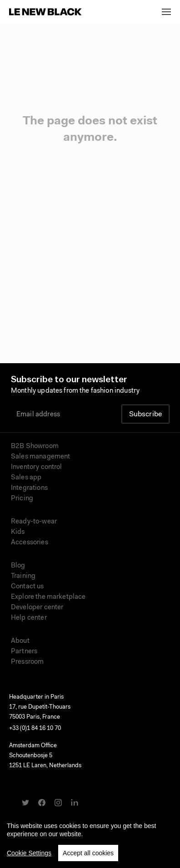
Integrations (29, 488)
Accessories (30, 543)
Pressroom (27, 662)
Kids (18, 532)
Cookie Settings (29, 855)
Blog (18, 566)
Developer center (37, 608)
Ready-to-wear (34, 522)
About (20, 641)
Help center (29, 618)
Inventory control (37, 467)
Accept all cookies (88, 855)
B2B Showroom (35, 446)
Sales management (40, 457)
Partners (24, 652)
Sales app (26, 478)
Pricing (22, 499)
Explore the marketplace (48, 597)
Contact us (27, 587)
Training (23, 576)
